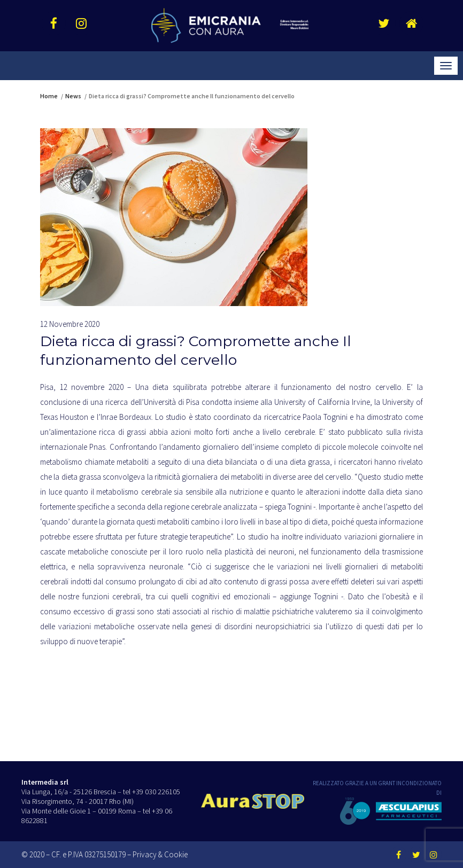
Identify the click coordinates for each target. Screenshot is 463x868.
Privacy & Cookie (160, 854)
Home (49, 96)
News (73, 96)
